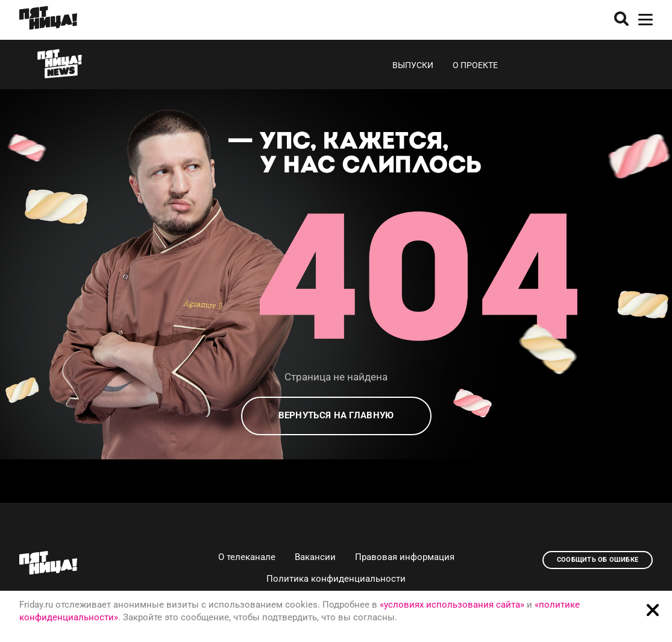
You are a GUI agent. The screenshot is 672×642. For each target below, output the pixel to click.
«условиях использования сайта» (452, 605)
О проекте (475, 65)
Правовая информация (405, 557)
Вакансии (315, 557)
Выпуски (413, 65)
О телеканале (247, 557)
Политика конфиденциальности (336, 579)
